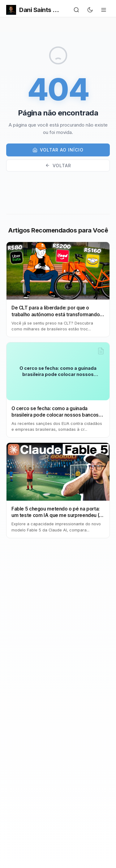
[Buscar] (76, 10)
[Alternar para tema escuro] (90, 10)
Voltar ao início (58, 150)
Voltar (58, 166)
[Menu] (104, 10)
